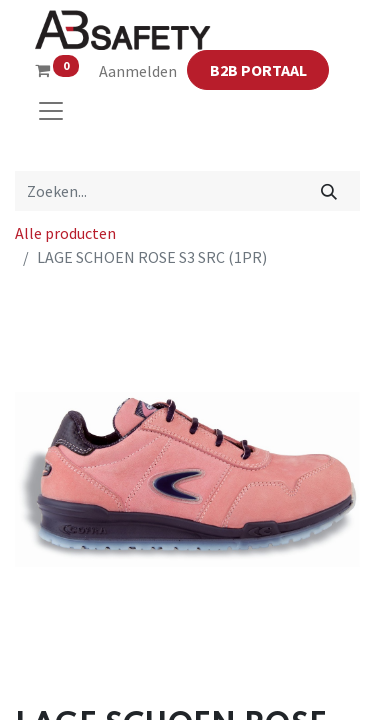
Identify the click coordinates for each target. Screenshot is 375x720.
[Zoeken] (329, 191)
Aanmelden (138, 71)
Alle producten (65, 233)
